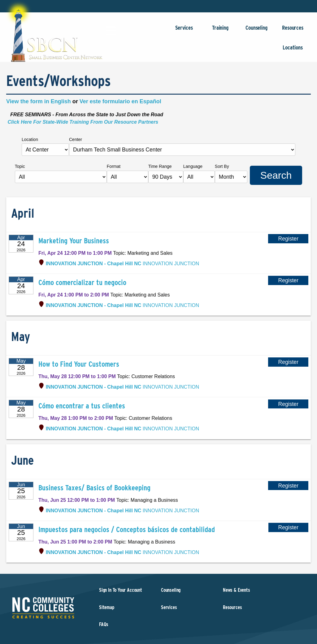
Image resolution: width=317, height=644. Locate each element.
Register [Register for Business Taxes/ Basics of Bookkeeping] (288, 486)
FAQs (104, 624)
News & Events (237, 590)
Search (276, 175)
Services (184, 31)
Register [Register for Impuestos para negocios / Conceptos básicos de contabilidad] (289, 527)
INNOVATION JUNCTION (123, 264)
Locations (293, 51)
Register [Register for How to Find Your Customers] (288, 362)
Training (220, 31)
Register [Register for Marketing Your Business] (288, 239)
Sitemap (107, 607)
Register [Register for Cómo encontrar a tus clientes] (288, 404)
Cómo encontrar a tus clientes (82, 406)
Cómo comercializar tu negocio (82, 282)
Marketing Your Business (74, 241)
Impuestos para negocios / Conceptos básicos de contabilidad (127, 529)
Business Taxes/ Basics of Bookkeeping (94, 488)
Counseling (256, 31)
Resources (293, 31)
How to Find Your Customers (79, 364)
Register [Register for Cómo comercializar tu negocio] (288, 280)
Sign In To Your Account (121, 590)
